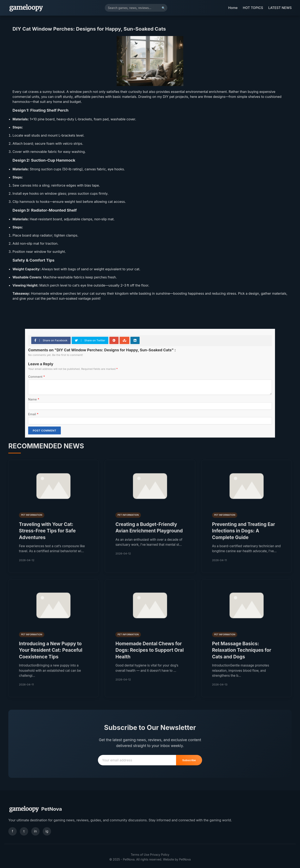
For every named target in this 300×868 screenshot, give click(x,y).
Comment (36, 377)
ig (47, 831)
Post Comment (44, 430)
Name (34, 399)
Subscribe (189, 760)
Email (33, 414)
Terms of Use (140, 855)
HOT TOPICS (253, 8)
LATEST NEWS (280, 8)
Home (233, 8)
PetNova (185, 859)
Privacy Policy (160, 855)
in (35, 831)
